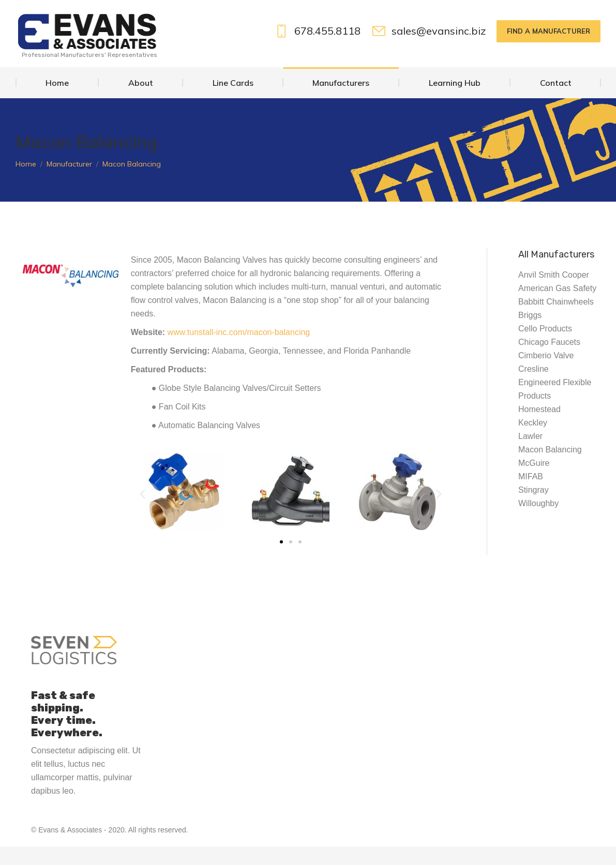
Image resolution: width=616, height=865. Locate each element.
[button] (142, 513)
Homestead (539, 428)
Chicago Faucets (549, 361)
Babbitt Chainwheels (556, 320)
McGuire (534, 482)
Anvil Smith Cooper (554, 293)
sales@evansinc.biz (429, 50)
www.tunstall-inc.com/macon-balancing (239, 351)
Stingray (534, 509)
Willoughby (538, 522)
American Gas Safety (557, 307)
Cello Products (545, 347)
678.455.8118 (317, 50)
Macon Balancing (550, 468)
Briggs (530, 334)
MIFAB (531, 495)
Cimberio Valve (546, 374)
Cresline (534, 388)
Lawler (530, 455)
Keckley (533, 441)
